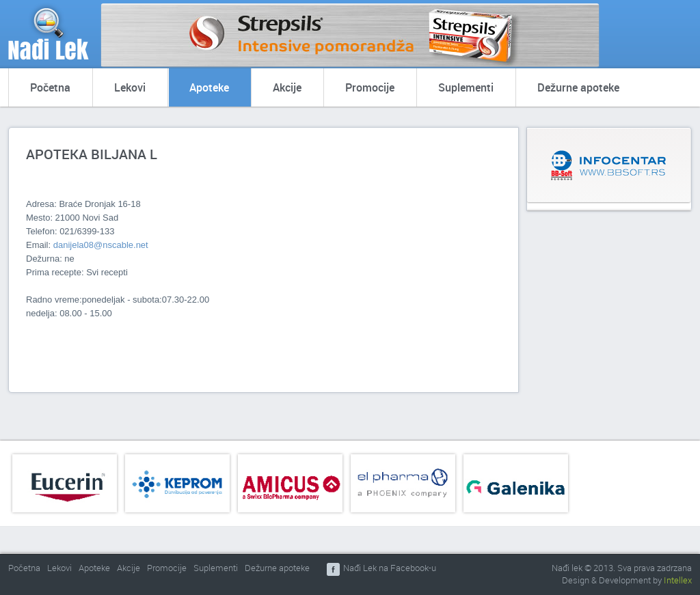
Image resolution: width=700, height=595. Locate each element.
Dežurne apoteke (578, 87)
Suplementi (466, 87)
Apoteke (209, 87)
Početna (50, 87)
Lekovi (130, 87)
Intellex (678, 580)
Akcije (287, 87)
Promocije (370, 87)
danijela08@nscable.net (101, 245)
